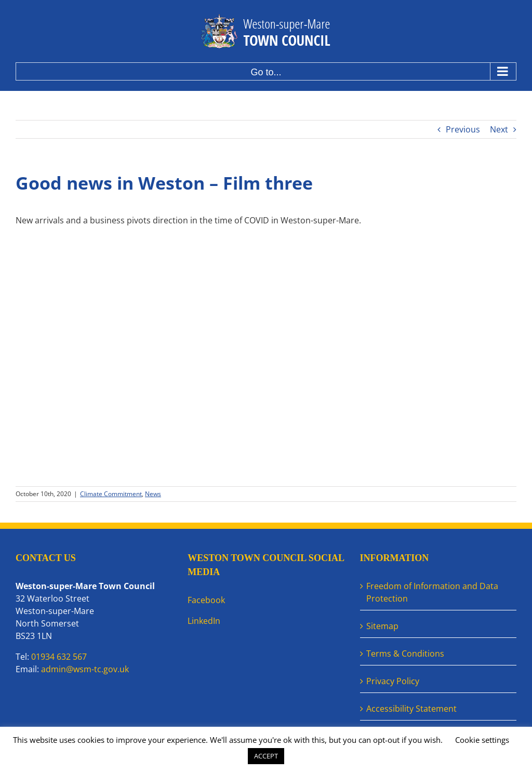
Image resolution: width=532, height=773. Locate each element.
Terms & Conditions (405, 654)
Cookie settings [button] (482, 740)
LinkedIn (204, 621)
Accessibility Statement (411, 709)
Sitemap (382, 626)
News (153, 494)
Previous (463, 129)
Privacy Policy (393, 681)
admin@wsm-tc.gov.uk (85, 669)
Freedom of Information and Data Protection (432, 592)
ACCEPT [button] (266, 756)
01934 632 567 (59, 657)
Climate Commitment (111, 494)
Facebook (206, 600)
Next (499, 129)
